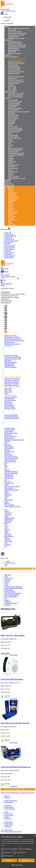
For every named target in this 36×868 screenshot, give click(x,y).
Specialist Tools (13, 165)
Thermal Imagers (14, 83)
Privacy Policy (9, 248)
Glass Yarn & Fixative (15, 128)
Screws (11, 157)
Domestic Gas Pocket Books (17, 45)
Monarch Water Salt (14, 138)
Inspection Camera (14, 70)
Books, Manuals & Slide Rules (13, 588)
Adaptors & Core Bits (15, 102)
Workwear (7, 605)
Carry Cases (12, 30)
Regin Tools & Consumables (13, 593)
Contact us (8, 238)
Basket (5, 272)
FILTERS (7, 180)
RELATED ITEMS (14, 75)
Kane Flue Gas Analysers (16, 72)
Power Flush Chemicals (15, 95)
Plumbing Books (13, 48)
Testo (10, 223)
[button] (18, 865)
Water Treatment (13, 177)
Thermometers (13, 172)
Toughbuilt (12, 225)
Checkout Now (5, 292)
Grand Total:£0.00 (6, 284)
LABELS (7, 55)
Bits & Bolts (12, 107)
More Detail (14, 655)
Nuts (10, 140)
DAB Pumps (12, 200)
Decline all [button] (26, 860)
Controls (7, 582)
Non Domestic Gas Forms (16, 35)
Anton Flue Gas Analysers (16, 63)
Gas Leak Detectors (14, 68)
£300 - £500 (12, 87)
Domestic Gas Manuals (15, 43)
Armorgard (12, 195)
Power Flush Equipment (11, 595)
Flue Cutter (12, 120)
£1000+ (11, 85)
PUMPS (7, 182)
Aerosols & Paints (14, 103)
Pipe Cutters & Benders (15, 148)
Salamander (12, 213)
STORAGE (8, 183)
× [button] (34, 836)
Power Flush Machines (15, 97)
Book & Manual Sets (15, 42)
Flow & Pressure (13, 118)
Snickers (11, 218)
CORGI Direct (13, 198)
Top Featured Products (11, 603)
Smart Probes (12, 78)
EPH (10, 203)
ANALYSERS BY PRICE (16, 60)
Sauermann (12, 217)
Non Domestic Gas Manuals (17, 47)
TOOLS (7, 98)
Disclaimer (8, 243)
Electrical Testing (14, 67)
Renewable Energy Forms (16, 38)
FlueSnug (11, 122)
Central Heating (13, 110)
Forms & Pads (9, 590)
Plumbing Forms (13, 37)
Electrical (11, 113)
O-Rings (11, 142)
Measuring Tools (13, 73)
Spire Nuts (12, 167)
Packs (6, 577)
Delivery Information (11, 241)
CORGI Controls (14, 197)
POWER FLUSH (9, 92)
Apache (11, 192)
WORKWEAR (9, 185)
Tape (10, 170)
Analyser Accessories (15, 62)
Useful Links (9, 258)
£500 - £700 (12, 88)
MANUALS (8, 40)
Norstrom (11, 208)
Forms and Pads (10, 246)
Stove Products (13, 168)
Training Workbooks (15, 53)
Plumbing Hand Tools (15, 150)
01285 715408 (5, 9)
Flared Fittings (13, 117)
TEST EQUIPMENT (11, 57)
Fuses (10, 125)
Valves (6, 583)
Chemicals (7, 580)
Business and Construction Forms (18, 28)
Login (7, 20)
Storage (7, 600)
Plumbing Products (10, 592)
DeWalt (11, 202)
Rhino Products (13, 212)
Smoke (11, 160)
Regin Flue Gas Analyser (16, 77)
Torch (10, 173)
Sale (6, 598)
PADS (6, 27)
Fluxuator (11, 123)
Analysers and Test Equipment (13, 587)
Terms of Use (9, 253)
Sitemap (7, 251)
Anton (10, 190)
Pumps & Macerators (11, 597)
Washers (11, 175)
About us (8, 233)
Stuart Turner (12, 220)
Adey (10, 188)
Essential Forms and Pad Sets (17, 33)
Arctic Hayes (12, 193)
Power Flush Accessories (16, 93)
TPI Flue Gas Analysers (15, 80)
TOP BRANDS (9, 187)
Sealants (11, 158)
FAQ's (7, 244)
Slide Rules (12, 52)
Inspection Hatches (14, 132)
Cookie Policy (9, 239)
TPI (10, 222)
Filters (6, 585)
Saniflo (11, 215)
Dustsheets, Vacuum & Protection (18, 112)
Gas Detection (13, 127)
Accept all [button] (9, 860)
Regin (10, 210)
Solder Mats (12, 162)
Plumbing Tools (13, 152)
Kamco (11, 205)
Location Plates (13, 137)
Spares (11, 163)
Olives (10, 145)
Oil (9, 143)
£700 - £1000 (12, 90)
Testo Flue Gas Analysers (16, 82)
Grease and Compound (15, 130)
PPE (10, 147)
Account (5, 269)
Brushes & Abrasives (15, 108)
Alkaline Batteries (14, 105)
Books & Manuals (10, 236)
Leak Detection (13, 135)
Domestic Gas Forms (15, 32)
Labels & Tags (9, 578)
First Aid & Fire (13, 115)
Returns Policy (9, 249)
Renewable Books (14, 50)
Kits (10, 133)
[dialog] (18, 851)
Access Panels (13, 100)
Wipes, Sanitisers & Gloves (17, 178)
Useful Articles (9, 256)
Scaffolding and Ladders (16, 155)
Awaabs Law (9, 234)
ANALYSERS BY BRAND (17, 58)
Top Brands (8, 254)
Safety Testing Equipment (16, 153)
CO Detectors (13, 65)
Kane (10, 207)
